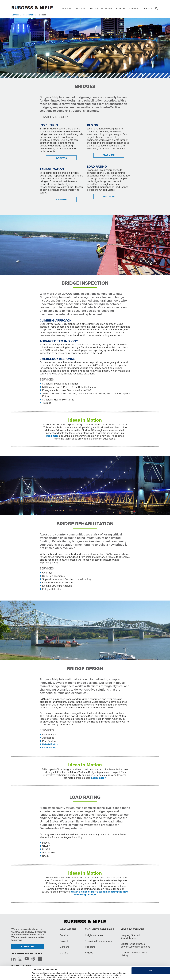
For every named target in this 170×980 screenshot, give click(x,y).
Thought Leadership (101, 9)
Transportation (29, 15)
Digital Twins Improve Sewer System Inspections (135, 945)
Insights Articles (94, 935)
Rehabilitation (50, 744)
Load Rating (49, 747)
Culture (121, 9)
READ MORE (61, 158)
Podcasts (90, 947)
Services (66, 9)
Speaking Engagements (98, 941)
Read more (52, 436)
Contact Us (28, 947)
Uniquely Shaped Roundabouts (130, 937)
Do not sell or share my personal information (53, 976)
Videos (89, 953)
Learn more (98, 778)
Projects (80, 9)
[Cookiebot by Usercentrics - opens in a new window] (15, 977)
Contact (148, 9)
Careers (134, 9)
